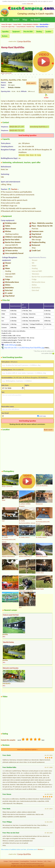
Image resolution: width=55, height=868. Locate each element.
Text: (3, 392)
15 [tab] (46, 74)
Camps (6, 861)
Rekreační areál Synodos (11, 668)
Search (16, 20)
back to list (13, 41)
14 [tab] (43, 74)
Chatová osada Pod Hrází (11, 615)
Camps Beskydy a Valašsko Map (25, 27)
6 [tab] (18, 74)
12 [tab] (37, 74)
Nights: (27, 385)
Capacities (5, 32)
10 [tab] (31, 74)
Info (45, 861)
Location (48, 32)
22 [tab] (32, 77)
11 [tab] (34, 74)
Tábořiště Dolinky (8, 642)
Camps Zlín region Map (8, 27)
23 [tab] (35, 77)
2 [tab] (6, 74)
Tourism (14, 189)
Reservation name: (8, 406)
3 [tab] (9, 74)
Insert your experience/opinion (27, 749)
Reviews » (41, 849)
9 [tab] (27, 74)
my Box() (35, 20)
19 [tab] (23, 77)
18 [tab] (20, 77)
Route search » (31, 83)
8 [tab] (24, 74)
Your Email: (5, 413)
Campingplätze (24, 861)
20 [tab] (26, 77)
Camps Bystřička (24, 41)
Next (53, 64)
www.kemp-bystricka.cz (39, 127)
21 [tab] (29, 77)
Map (25, 20)
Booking (39, 32)
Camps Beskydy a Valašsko (30, 24)
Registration (15, 864)
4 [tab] (12, 74)
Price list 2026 (28, 32)
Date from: (5, 385)
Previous (2, 64)
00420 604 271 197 (17, 127)
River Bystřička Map (42, 27)
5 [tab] (15, 74)
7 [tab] (21, 74)
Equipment (16, 32)
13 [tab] (40, 74)
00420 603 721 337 (17, 130)
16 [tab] (49, 74)
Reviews (5, 36)
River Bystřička (44, 24)
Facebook (33, 861)
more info (30, 4)
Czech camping (14, 861)
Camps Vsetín (17, 24)
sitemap (23, 864)
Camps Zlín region (6, 24)
